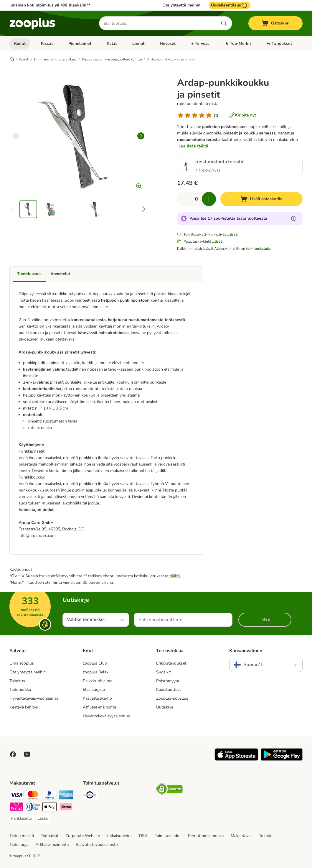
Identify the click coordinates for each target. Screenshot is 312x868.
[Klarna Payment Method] (66, 808)
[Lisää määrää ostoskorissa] (209, 199)
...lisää (232, 234)
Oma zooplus (22, 663)
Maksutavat (241, 836)
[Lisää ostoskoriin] (261, 199)
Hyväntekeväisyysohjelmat (34, 698)
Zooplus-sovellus (172, 698)
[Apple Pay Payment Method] (49, 808)
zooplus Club (95, 663)
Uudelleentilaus (230, 5)
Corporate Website (83, 836)
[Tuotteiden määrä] (197, 199)
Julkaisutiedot (119, 836)
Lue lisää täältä (193, 146)
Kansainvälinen (246, 651)
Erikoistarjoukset (171, 663)
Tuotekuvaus (29, 274)
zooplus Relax (96, 672)
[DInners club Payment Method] (33, 808)
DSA (143, 836)
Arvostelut (60, 274)
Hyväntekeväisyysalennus (106, 716)
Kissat (47, 43)
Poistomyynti (168, 681)
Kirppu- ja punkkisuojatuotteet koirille (112, 59)
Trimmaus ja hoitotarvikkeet (55, 59)
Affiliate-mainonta (99, 707)
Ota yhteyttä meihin (181, 5)
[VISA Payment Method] (16, 796)
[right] (141, 136)
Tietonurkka (20, 689)
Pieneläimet (80, 43)
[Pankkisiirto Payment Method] (22, 818)
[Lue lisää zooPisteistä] (294, 218)
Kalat (112, 43)
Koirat (20, 43)
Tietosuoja (19, 845)
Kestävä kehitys (24, 707)
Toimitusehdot (168, 836)
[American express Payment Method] (66, 796)
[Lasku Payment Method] (43, 818)
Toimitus (17, 681)
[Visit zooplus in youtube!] (27, 754)
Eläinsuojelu (94, 689)
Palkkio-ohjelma (98, 681)
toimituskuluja (258, 249)
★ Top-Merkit (238, 43)
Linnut (138, 43)
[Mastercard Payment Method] (33, 796)
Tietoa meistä (22, 836)
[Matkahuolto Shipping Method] (90, 796)
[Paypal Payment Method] (49, 796)
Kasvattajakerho (97, 698)
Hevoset (168, 43)
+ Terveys (200, 43)
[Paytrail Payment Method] (16, 808)
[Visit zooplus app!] (236, 759)
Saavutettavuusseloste (97, 845)
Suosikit (164, 672)
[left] (16, 136)
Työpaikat (50, 836)
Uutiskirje (165, 707)
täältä (175, 576)
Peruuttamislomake (206, 836)
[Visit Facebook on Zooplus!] (13, 754)
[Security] (169, 790)
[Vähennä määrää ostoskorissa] (184, 199)
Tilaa (265, 619)
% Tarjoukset (279, 43)
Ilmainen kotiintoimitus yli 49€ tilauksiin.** (50, 5)
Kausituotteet (169, 689)
